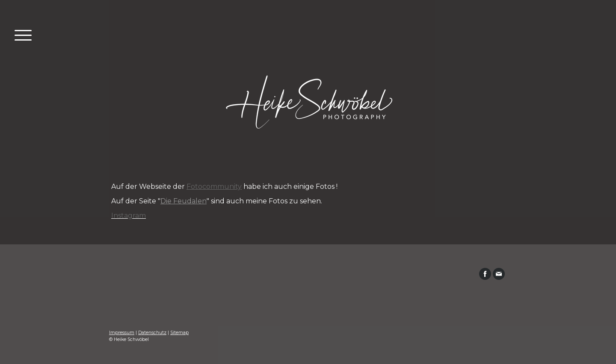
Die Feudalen (184, 201)
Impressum (122, 333)
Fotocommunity (214, 186)
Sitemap (179, 333)
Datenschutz (152, 333)
